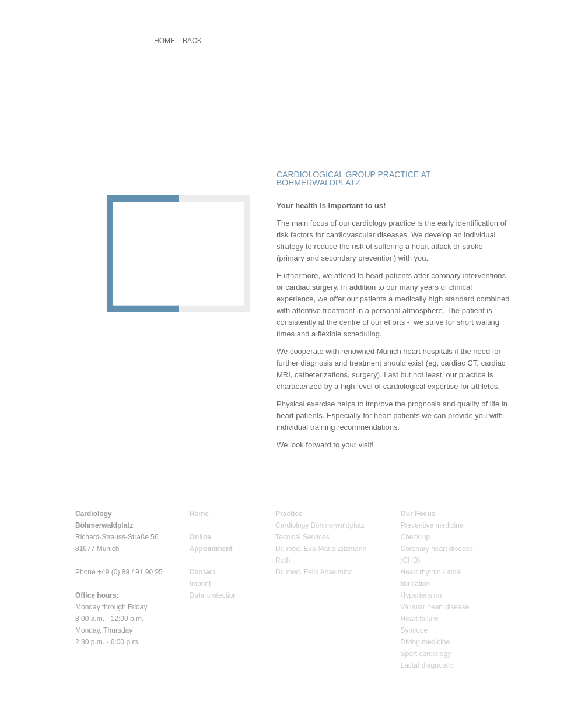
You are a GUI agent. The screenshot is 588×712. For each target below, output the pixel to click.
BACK (192, 41)
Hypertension (421, 595)
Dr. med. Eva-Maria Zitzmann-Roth (322, 555)
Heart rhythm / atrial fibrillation (431, 578)
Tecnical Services (302, 537)
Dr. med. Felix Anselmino (314, 572)
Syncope (414, 630)
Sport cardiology (426, 654)
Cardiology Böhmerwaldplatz (320, 525)
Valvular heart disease (435, 607)
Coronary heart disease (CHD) (437, 555)
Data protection (213, 595)
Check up (416, 537)
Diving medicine (426, 642)
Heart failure (420, 619)
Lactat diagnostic (427, 665)
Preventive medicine (432, 525)
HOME (164, 41)
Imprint (200, 584)
